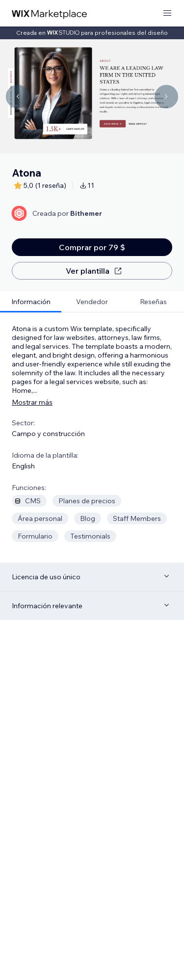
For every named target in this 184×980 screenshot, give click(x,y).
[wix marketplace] (50, 13)
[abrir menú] (167, 13)
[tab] (31, 302)
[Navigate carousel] (18, 97)
